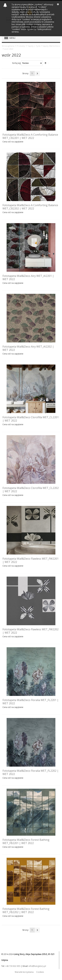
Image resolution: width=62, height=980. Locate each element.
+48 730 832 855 (13, 966)
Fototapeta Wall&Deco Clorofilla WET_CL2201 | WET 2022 (31, 419)
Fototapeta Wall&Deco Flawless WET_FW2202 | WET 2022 (31, 631)
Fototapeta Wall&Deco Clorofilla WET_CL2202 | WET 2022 (31, 490)
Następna (37, 73)
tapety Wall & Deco (51, 46)
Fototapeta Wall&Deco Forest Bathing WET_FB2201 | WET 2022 (26, 841)
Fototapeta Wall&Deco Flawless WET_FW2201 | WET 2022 (31, 560)
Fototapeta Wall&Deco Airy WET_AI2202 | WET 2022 (28, 348)
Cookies (40, 972)
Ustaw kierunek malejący (45, 63)
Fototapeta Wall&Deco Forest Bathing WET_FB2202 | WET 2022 (26, 910)
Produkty (21, 46)
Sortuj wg (16, 63)
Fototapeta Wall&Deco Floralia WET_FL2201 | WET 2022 (31, 702)
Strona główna (8, 46)
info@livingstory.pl (37, 966)
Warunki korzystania (24, 972)
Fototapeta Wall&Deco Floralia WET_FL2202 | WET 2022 (31, 772)
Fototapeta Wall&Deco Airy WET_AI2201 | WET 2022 (28, 278)
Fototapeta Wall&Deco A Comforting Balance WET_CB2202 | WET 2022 (30, 207)
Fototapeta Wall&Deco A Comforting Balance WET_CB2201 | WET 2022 (30, 136)
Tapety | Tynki (34, 46)
